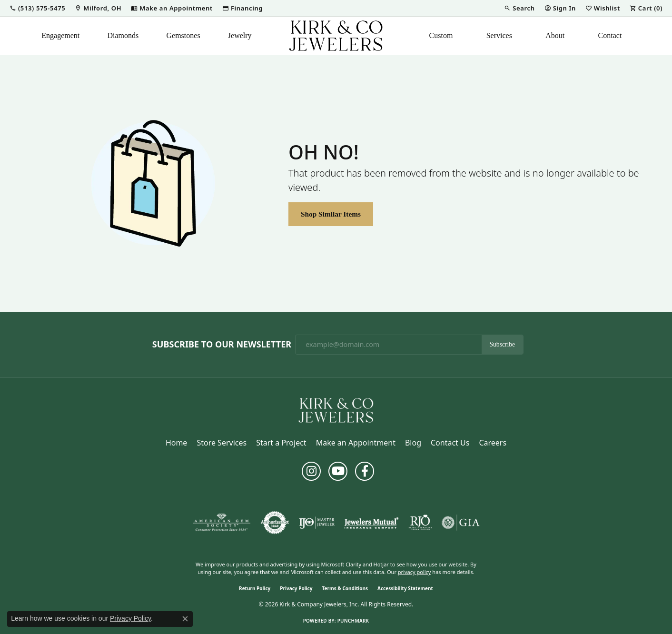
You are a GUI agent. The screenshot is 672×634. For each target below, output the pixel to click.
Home (177, 443)
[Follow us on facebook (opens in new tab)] (365, 471)
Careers (493, 443)
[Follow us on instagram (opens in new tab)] (311, 471)
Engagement (60, 35)
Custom (441, 35)
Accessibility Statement (405, 588)
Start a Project (281, 443)
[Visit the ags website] (222, 523)
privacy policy (415, 572)
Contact (610, 35)
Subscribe (503, 344)
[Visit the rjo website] (420, 523)
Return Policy (255, 588)
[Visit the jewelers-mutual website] (371, 523)
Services (499, 35)
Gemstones (183, 35)
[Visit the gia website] (461, 523)
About (555, 35)
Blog (413, 443)
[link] (98, 8)
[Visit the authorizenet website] (275, 523)
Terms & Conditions (345, 588)
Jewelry (240, 35)
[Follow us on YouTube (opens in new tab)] (338, 471)
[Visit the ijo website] (317, 523)
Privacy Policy (296, 588)
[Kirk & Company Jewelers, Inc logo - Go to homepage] (336, 36)
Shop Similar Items (331, 214)
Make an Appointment (356, 443)
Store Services (222, 443)
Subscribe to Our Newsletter (222, 345)
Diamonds (123, 35)
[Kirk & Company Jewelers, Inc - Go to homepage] (336, 409)
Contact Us (450, 443)
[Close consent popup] (185, 619)
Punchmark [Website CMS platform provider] (353, 621)
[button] (37, 8)
